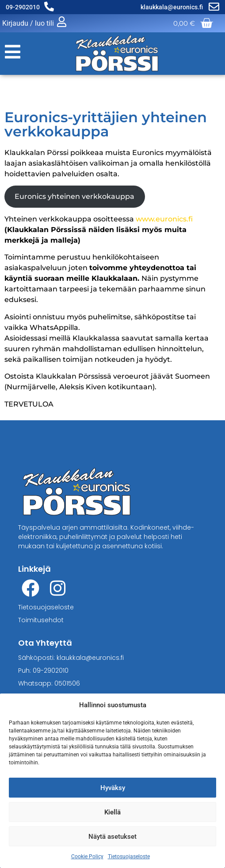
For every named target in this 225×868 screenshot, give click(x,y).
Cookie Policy (87, 856)
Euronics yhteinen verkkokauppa (74, 196)
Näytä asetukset (112, 837)
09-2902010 (23, 7)
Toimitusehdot (41, 620)
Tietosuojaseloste (129, 856)
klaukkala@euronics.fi (172, 7)
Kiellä (112, 812)
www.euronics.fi (164, 219)
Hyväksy (113, 788)
